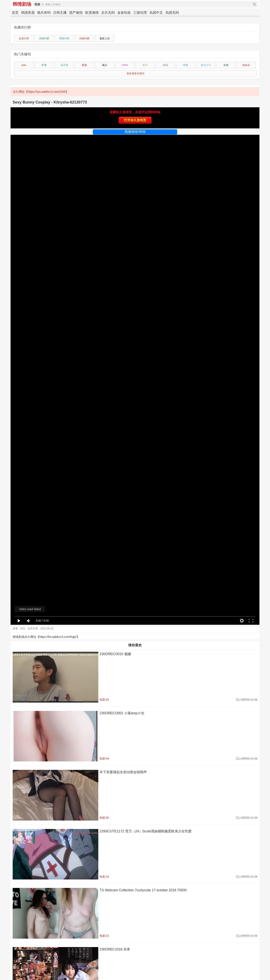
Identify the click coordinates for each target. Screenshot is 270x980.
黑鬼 (84, 65)
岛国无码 (172, 13)
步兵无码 (108, 13)
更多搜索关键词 (135, 73)
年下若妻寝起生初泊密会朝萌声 (123, 772)
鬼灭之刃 (206, 65)
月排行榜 (44, 38)
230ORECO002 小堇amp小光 (122, 713)
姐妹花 (246, 65)
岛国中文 (156, 13)
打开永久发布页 (135, 120)
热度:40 (104, 818)
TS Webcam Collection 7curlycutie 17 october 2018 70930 (143, 890)
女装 (226, 65)
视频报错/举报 (135, 132)
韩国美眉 (28, 13)
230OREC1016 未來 (115, 949)
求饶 (185, 65)
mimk (125, 65)
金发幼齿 (124, 13)
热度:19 (104, 877)
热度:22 (104, 936)
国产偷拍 (76, 13)
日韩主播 (60, 13)
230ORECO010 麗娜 (115, 654)
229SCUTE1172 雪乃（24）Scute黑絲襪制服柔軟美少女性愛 (146, 831)
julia (24, 65)
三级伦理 (140, 13)
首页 (15, 13)
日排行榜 (84, 38)
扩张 (44, 65)
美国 (165, 65)
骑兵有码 (44, 13)
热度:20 (104, 700)
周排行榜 (64, 38)
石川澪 (64, 65)
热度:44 (104, 759)
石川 (145, 65)
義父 (105, 65)
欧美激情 (92, 13)
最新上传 (105, 38)
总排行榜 (24, 38)
